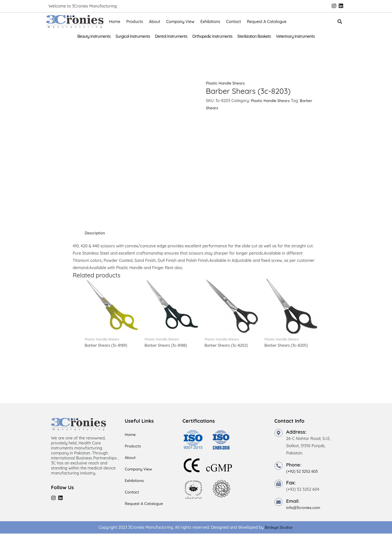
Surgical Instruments (133, 36)
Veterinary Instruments (295, 36)
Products (135, 22)
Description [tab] (95, 233)
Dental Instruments (171, 36)
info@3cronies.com (304, 508)
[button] (340, 22)
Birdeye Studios (279, 528)
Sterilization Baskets (254, 36)
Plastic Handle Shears (226, 83)
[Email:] (278, 502)
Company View (180, 22)
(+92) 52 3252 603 (303, 471)
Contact (234, 22)
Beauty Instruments (94, 36)
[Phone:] (278, 466)
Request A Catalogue (267, 22)
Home (115, 22)
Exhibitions (210, 22)
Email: (293, 501)
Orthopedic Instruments (212, 36)
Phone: (294, 465)
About (155, 22)
